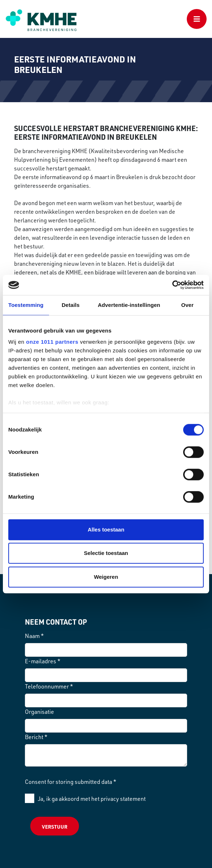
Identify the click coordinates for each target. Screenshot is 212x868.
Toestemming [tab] (26, 305)
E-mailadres (43, 661)
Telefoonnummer (49, 686)
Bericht (36, 737)
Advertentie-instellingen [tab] (129, 305)
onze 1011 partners (52, 342)
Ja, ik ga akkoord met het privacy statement (92, 799)
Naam (34, 636)
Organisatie (39, 712)
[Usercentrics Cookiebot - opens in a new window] (172, 285)
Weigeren (106, 577)
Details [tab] (71, 305)
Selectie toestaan (106, 553)
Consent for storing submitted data (71, 782)
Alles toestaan (106, 530)
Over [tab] (187, 305)
